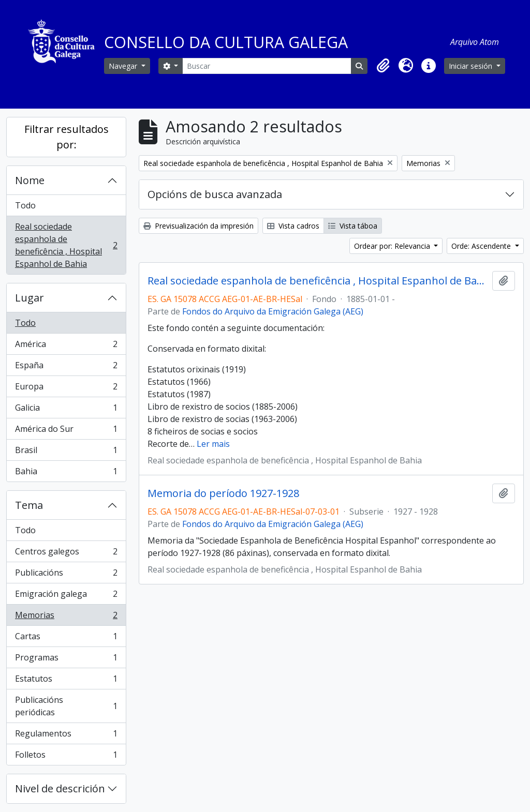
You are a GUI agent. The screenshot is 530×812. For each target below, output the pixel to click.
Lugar (30, 298)
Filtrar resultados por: (67, 137)
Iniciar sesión (472, 66)
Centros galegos (66, 554)
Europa (66, 389)
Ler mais (213, 444)
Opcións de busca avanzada (215, 194)
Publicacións (66, 575)
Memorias (66, 617)
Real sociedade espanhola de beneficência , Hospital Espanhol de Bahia (66, 245)
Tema (29, 505)
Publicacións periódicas (66, 706)
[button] (383, 66)
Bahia (66, 473)
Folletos (66, 757)
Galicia (66, 410)
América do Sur (66, 431)
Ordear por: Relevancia (393, 246)
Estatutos (66, 681)
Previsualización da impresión (198, 226)
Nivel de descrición (60, 788)
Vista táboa (353, 226)
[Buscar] (267, 66)
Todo (25, 205)
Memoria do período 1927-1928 (223, 493)
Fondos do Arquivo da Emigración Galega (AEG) (273, 311)
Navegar (124, 66)
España (66, 367)
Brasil (66, 452)
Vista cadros (293, 226)
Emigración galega (66, 596)
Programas (66, 660)
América (66, 346)
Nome (30, 180)
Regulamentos (66, 736)
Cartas (66, 638)
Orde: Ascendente (482, 246)
